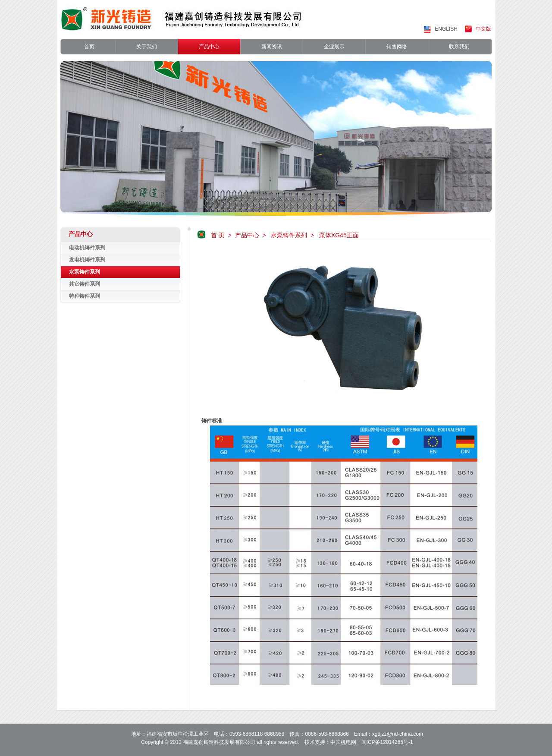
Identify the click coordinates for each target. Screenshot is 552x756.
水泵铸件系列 (289, 235)
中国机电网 (343, 742)
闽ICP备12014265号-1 (387, 742)
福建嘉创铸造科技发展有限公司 (219, 742)
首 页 (218, 235)
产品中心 (247, 235)
